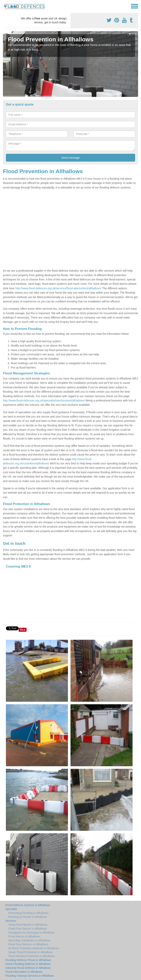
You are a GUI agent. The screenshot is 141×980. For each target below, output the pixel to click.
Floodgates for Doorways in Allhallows (31, 933)
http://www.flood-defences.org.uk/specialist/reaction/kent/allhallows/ (44, 400)
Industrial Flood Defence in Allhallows (28, 968)
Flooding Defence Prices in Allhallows (28, 960)
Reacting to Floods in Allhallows (28, 917)
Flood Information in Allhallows (24, 972)
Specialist (11, 909)
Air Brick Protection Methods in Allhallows (33, 948)
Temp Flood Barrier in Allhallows (28, 925)
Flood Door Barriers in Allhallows (28, 944)
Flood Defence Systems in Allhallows (28, 905)
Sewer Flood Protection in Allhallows (30, 952)
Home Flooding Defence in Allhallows (28, 964)
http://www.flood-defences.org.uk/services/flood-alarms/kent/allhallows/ (58, 288)
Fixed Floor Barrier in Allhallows (27, 929)
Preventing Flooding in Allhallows (28, 913)
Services (11, 921)
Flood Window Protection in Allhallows (31, 956)
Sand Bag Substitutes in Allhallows (29, 940)
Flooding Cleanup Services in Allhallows (30, 976)
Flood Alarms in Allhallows (24, 936)
